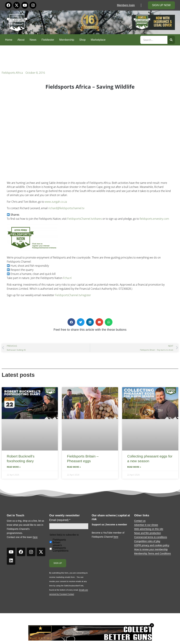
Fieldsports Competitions (60, 549)
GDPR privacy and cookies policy (152, 545)
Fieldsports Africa (12, 73)
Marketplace (98, 40)
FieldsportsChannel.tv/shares (84, 219)
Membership (67, 40)
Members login (126, 5)
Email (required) (60, 520)
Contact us (140, 521)
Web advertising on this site (149, 529)
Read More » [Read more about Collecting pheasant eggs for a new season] (134, 467)
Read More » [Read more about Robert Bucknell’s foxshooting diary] (14, 467)
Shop (82, 40)
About (21, 40)
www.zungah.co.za (56, 202)
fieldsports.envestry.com (154, 219)
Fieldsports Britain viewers (59, 543)
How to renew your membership (151, 549)
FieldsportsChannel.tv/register (73, 295)
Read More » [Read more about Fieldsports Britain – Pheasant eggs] (74, 467)
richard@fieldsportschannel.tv (66, 208)
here (35, 537)
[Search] (171, 40)
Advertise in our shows (146, 525)
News (33, 40)
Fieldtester (48, 40)
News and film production (148, 533)
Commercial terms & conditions (151, 537)
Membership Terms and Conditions (153, 553)
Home (9, 40)
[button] (71, 322)
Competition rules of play (147, 541)
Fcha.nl (67, 278)
